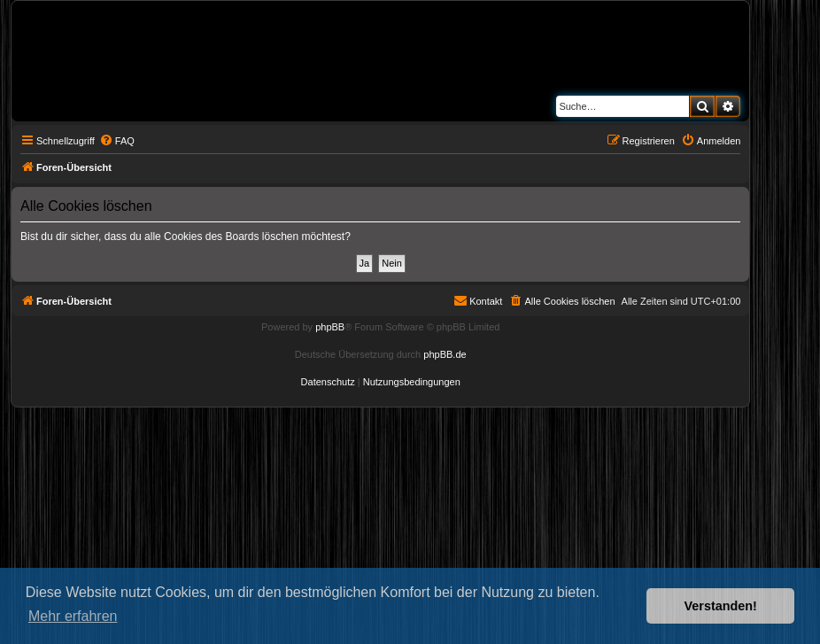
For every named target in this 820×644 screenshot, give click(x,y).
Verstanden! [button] (721, 606)
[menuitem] (117, 141)
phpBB (330, 327)
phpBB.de (445, 354)
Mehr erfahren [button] (73, 616)
